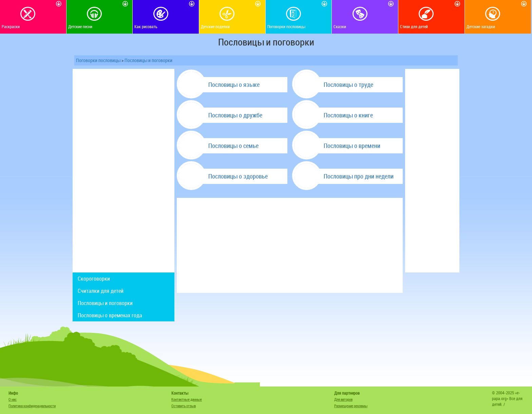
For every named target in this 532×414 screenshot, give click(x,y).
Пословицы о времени (352, 146)
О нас (13, 399)
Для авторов (343, 399)
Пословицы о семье (233, 146)
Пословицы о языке (234, 84)
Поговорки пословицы (98, 60)
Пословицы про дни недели (359, 176)
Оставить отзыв (184, 406)
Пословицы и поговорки (148, 60)
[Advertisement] (123, 171)
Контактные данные (187, 399)
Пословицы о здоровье (238, 176)
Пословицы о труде (348, 84)
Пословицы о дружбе (235, 115)
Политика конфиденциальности (32, 406)
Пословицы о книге (348, 115)
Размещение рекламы (351, 406)
